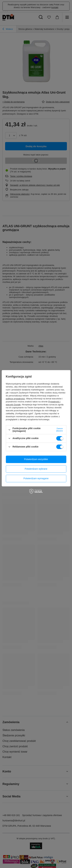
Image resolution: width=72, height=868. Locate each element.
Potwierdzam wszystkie (36, 459)
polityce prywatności (15, 399)
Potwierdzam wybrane (36, 469)
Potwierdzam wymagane (36, 478)
